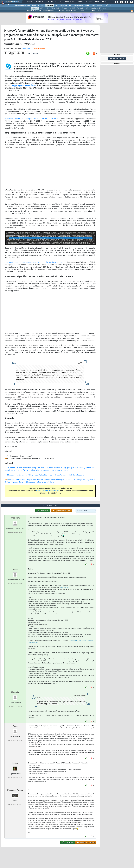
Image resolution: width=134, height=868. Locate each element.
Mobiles (100, 5)
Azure (105, 8)
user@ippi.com (65, 587)
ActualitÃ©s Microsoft (34, 11)
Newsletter (70, 2)
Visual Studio (55, 8)
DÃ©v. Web (63, 5)
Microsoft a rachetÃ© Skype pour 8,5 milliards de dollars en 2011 (33, 119)
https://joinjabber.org (88, 641)
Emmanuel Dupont (15, 790)
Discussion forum (117, 58)
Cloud (34, 5)
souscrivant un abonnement (48, 491)
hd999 (15, 569)
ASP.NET (72, 8)
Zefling (15, 763)
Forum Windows (71, 11)
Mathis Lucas (26, 48)
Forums (30, 2)
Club (104, 2)
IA (39, 5)
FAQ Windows (60, 11)
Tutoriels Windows (48, 11)
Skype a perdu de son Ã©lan (24, 86)
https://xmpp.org (33, 643)
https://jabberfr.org (75, 641)
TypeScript (81, 8)
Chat (60, 2)
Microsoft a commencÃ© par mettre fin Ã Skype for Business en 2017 (34, 262)
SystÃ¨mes (108, 5)
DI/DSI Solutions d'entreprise (21, 5)
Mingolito (15, 692)
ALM (43, 5)
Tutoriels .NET (83, 11)
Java (56, 5)
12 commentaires (40, 48)
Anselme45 (15, 518)
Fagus (15, 726)
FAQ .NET (92, 11)
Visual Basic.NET (95, 8)
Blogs (53, 2)
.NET (42, 8)
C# (87, 8)
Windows (65, 8)
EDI (70, 5)
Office (93, 5)
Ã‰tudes (89, 2)
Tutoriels (39, 2)
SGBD (87, 5)
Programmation (78, 5)
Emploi (80, 2)
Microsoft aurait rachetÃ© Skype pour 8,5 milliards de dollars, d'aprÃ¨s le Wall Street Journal (46, 475)
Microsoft (50, 5)
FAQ (47, 2)
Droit (97, 2)
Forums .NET (101, 11)
